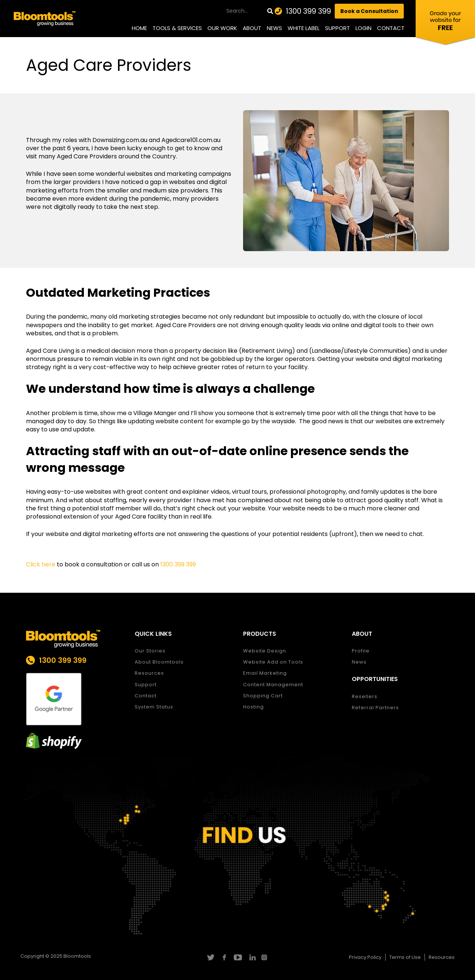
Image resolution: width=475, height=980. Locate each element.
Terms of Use (405, 957)
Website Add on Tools (273, 662)
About (252, 28)
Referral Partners (375, 708)
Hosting (253, 707)
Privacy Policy (365, 957)
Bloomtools (77, 956)
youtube (238, 957)
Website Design (265, 651)
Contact (391, 28)
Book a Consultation (369, 11)
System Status (154, 707)
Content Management (273, 685)
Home (139, 28)
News (274, 28)
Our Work (222, 28)
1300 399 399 (308, 11)
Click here (41, 564)
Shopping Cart (263, 696)
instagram (265, 957)
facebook (224, 957)
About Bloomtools (159, 662)
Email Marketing (265, 673)
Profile (361, 651)
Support (338, 28)
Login (363, 28)
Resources (149, 673)
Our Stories (150, 651)
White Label (304, 28)
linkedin (251, 957)
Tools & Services (177, 28)
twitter (210, 957)
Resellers (365, 696)
